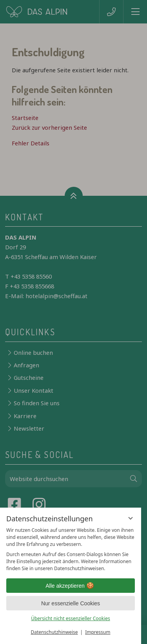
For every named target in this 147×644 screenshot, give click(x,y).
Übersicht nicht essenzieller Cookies (71, 618)
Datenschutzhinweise (54, 632)
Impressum (98, 632)
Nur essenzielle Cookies (71, 603)
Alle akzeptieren (71, 586)
